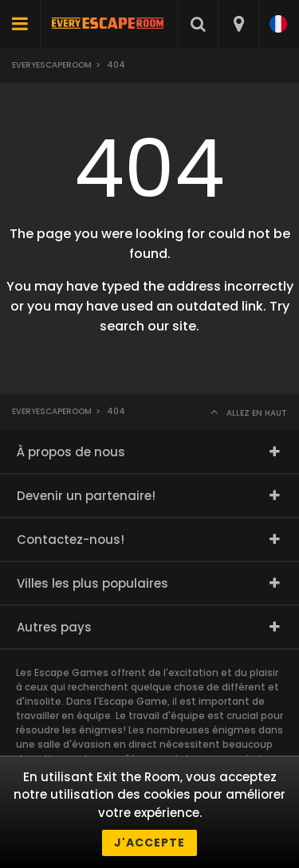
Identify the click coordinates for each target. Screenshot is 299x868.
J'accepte (149, 843)
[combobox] (238, 24)
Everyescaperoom (52, 65)
